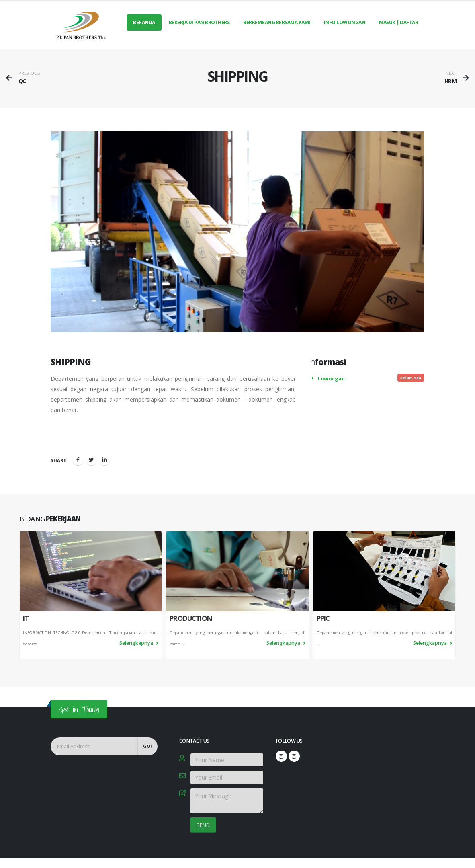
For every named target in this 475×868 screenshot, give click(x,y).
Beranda (144, 22)
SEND (203, 825)
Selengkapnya (139, 644)
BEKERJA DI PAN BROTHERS (199, 22)
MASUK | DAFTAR (398, 22)
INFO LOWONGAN (345, 22)
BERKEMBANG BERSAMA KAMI (277, 22)
